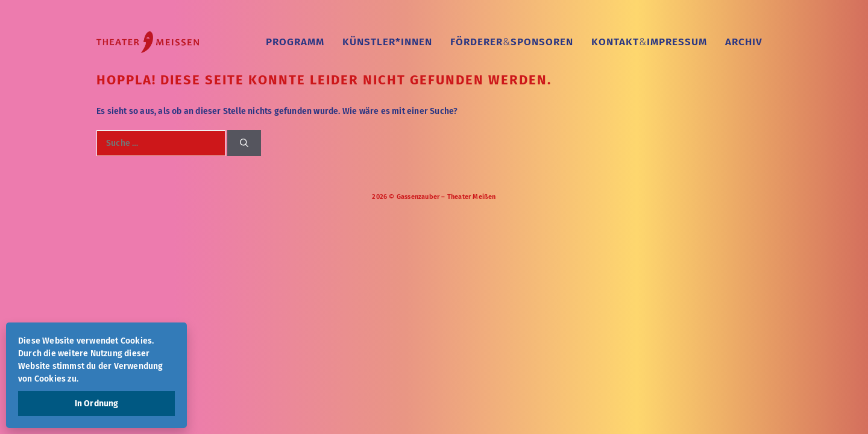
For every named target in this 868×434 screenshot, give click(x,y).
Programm (295, 42)
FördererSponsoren (512, 42)
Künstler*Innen (387, 42)
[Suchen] (244, 143)
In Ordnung (97, 404)
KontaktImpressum (649, 42)
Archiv (744, 42)
